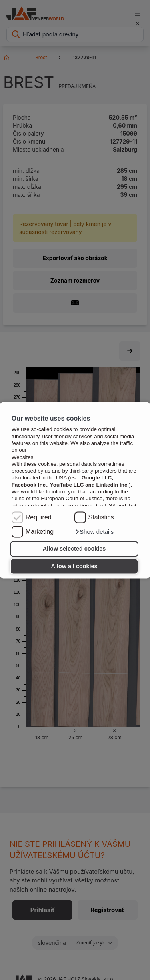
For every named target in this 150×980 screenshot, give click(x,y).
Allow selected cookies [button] (74, 549)
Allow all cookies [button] (74, 566)
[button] (94, 532)
